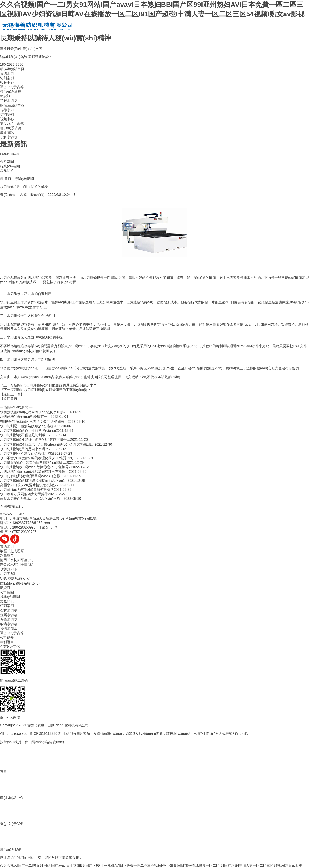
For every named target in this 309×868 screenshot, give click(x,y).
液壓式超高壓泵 (12, 551)
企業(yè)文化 (10, 646)
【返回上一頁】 (12, 394)
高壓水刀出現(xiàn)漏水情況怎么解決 (28, 485)
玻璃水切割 (9, 624)
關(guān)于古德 (12, 87)
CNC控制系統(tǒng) (15, 578)
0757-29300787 (12, 514)
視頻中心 (7, 83)
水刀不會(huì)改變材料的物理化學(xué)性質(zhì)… (38, 458)
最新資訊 (7, 133)
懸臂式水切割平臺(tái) (17, 564)
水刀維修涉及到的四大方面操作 (24, 494)
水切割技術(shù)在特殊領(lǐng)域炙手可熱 (32, 412)
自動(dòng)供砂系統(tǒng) (20, 583)
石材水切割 (9, 610)
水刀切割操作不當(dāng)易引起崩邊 (27, 454)
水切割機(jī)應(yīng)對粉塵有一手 (25, 417)
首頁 (8, 179)
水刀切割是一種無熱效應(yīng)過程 (27, 426)
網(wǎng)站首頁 (12, 69)
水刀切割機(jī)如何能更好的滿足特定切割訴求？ (60, 385)
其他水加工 (9, 628)
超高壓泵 (7, 555)
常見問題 (7, 171)
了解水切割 (9, 101)
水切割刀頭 (9, 569)
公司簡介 (7, 637)
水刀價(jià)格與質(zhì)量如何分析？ (27, 490)
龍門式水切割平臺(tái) (17, 560)
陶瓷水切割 (9, 619)
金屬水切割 (9, 615)
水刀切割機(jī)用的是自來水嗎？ (24, 449)
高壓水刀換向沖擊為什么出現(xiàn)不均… (32, 499)
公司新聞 (7, 162)
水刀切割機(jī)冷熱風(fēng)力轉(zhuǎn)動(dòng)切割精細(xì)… (47, 445)
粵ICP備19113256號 (45, 734)
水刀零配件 (9, 573)
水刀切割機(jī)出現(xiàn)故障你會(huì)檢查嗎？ (36, 467)
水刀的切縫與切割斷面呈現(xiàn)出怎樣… (32, 476)
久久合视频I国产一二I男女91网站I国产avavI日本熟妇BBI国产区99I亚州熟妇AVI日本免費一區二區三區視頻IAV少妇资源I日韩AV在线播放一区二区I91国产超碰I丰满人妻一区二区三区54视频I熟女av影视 (151, 866)
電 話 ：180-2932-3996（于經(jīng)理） (30, 527)
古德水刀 (7, 73)
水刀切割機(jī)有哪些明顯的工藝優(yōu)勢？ (57, 390)
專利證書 (7, 642)
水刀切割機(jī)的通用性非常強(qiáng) (28, 431)
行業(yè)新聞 (10, 166)
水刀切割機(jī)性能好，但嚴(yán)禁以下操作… (35, 440)
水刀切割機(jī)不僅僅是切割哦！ (24, 435)
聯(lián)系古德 (11, 92)
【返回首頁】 (10, 399)
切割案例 (7, 78)
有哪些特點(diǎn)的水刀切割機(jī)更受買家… (34, 422)
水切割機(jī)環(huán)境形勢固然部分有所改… (34, 472)
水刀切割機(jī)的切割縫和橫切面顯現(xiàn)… (34, 481)
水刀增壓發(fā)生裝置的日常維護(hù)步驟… (33, 463)
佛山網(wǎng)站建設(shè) (44, 742)
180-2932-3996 (12, 64)
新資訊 (5, 96)
